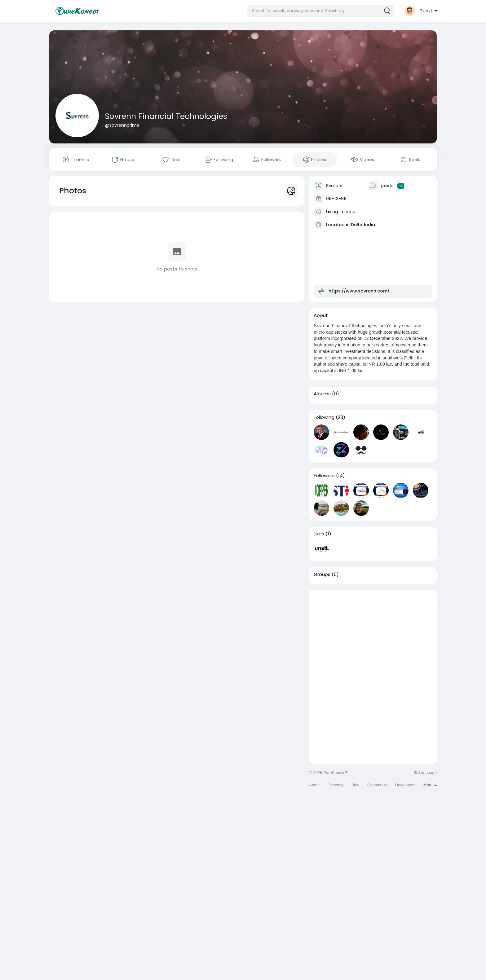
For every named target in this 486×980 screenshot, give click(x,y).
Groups (322, 574)
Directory (336, 785)
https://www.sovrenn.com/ (359, 291)
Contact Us (377, 785)
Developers (405, 785)
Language (425, 773)
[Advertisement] (373, 634)
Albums (322, 394)
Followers (324, 476)
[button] (321, 11)
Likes (319, 534)
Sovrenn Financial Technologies (166, 116)
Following (324, 417)
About (314, 785)
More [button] (430, 785)
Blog (356, 785)
